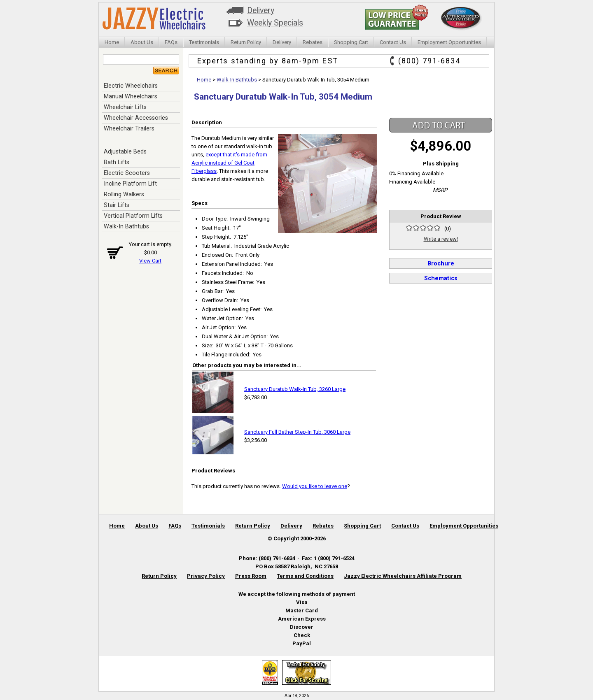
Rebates (313, 42)
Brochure (441, 263)
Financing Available (412, 182)
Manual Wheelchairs (131, 96)
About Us (142, 42)
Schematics (441, 278)
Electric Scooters (127, 173)
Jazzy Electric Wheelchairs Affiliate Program (403, 576)
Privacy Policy (206, 576)
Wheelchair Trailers (129, 128)
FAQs (171, 42)
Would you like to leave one (315, 486)
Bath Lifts (117, 162)
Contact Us (393, 42)
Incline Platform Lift (130, 184)
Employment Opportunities (449, 42)
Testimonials (204, 42)
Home (112, 42)
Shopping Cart (351, 42)
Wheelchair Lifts (125, 107)
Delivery (261, 10)
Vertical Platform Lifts (133, 216)
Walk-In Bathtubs (126, 226)
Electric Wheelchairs (131, 86)
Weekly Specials (275, 23)
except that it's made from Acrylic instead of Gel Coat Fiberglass (229, 163)
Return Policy (246, 42)
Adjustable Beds (125, 151)
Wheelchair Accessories (136, 118)
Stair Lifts (117, 205)
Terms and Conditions (305, 576)
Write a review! (441, 239)
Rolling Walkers (124, 194)
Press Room (251, 576)
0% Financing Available (416, 173)
